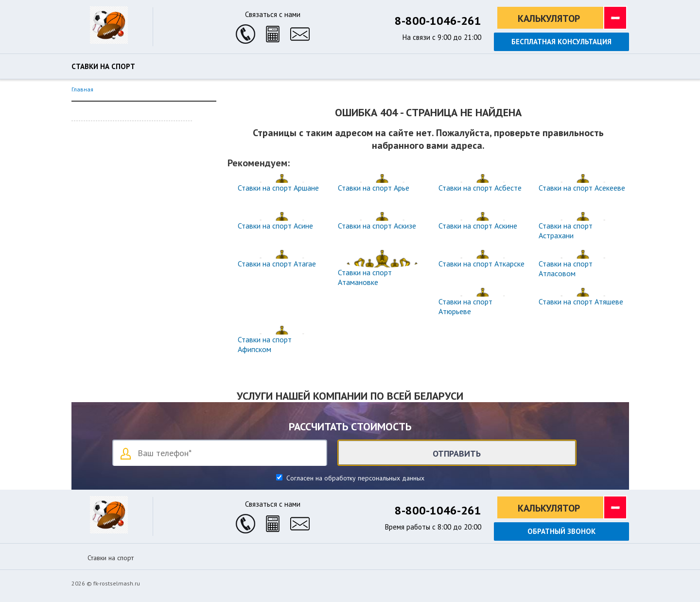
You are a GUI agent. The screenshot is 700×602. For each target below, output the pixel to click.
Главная (82, 89)
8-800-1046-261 (438, 21)
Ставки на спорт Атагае (277, 264)
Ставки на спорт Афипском (265, 344)
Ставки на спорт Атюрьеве (465, 306)
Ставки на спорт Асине (275, 226)
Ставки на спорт (103, 67)
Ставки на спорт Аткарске (481, 264)
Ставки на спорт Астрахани (566, 230)
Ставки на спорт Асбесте (480, 188)
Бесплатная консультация (561, 42)
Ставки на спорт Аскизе (377, 226)
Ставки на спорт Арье (374, 188)
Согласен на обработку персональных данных (354, 478)
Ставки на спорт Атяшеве (581, 301)
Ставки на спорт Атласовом (566, 268)
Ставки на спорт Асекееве (582, 188)
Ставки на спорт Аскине (478, 226)
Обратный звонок (561, 531)
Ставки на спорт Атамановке (365, 277)
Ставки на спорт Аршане (278, 188)
